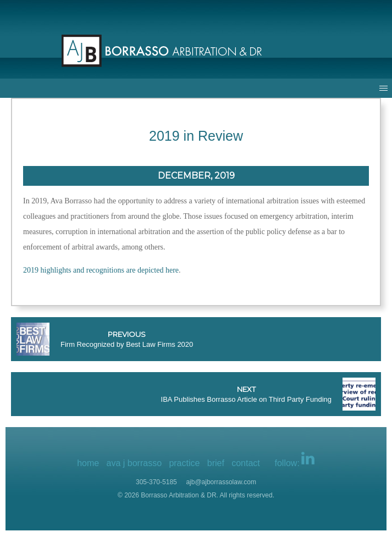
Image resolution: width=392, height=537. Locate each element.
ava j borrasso (134, 463)
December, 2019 (196, 176)
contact (246, 463)
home (88, 463)
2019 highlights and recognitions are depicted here (101, 270)
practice (184, 463)
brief (216, 463)
